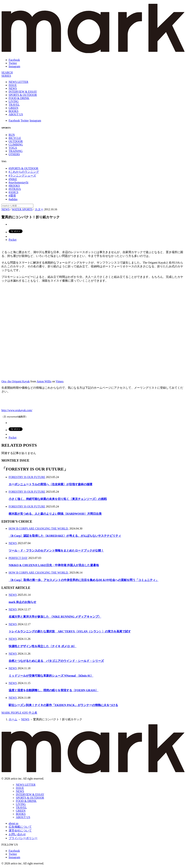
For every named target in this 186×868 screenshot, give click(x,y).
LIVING (14, 101)
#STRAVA (15, 189)
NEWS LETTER (18, 82)
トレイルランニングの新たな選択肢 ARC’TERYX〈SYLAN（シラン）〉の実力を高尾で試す (70, 631)
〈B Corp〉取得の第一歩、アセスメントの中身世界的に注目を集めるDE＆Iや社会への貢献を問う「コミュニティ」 (84, 580)
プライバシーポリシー (23, 838)
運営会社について (20, 831)
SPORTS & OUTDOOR (23, 95)
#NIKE (13, 179)
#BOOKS (14, 186)
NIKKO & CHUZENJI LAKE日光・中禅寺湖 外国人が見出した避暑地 (54, 565)
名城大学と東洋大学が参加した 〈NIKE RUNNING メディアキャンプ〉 (55, 617)
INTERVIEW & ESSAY (23, 92)
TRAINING (16, 151)
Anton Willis (44, 381)
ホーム (13, 719)
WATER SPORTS (22, 209)
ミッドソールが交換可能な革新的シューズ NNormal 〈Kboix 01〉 (51, 676)
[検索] (7, 72)
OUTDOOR (16, 141)
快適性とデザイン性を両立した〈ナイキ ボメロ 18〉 (43, 646)
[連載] (6, 76)
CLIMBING (16, 145)
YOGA (13, 148)
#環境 (12, 196)
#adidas (13, 199)
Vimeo (60, 381)
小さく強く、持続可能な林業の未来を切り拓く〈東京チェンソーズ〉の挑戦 (58, 499)
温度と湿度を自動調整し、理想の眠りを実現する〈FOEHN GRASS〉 (54, 690)
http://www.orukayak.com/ (17, 410)
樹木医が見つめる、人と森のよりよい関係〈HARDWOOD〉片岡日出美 (55, 514)
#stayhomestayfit (18, 182)
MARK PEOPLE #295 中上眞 (19, 713)
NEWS (13, 88)
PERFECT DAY (18, 558)
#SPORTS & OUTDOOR (23, 168)
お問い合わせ (17, 834)
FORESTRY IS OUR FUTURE (27, 477)
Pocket (13, 240)
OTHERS (14, 154)
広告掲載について (20, 827)
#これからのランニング (24, 172)
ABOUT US (16, 114)
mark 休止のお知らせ (22, 602)
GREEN (13, 108)
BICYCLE (15, 138)
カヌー (39, 209)
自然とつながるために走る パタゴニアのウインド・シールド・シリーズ (56, 661)
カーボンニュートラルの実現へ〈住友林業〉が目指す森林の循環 (50, 484)
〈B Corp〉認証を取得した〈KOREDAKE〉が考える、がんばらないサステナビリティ (65, 536)
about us (14, 823)
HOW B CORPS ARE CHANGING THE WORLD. (39, 529)
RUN (12, 135)
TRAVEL (14, 105)
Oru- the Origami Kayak (16, 381)
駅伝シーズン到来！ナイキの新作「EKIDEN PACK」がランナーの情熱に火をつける (63, 705)
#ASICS (13, 192)
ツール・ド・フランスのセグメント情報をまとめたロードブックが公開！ (56, 551)
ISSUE (13, 85)
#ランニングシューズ (22, 176)
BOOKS (14, 111)
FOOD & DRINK (19, 98)
